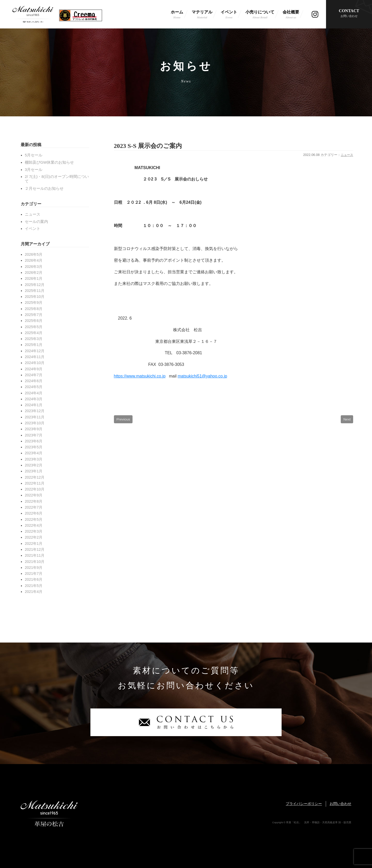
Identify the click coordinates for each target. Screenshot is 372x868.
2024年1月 (34, 405)
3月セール (34, 170)
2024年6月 (34, 381)
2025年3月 (34, 339)
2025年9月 (34, 303)
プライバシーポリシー (304, 804)
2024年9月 (34, 369)
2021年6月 (34, 579)
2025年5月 (34, 327)
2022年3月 (34, 531)
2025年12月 (35, 285)
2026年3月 (34, 267)
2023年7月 (34, 435)
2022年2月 (34, 537)
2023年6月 (34, 441)
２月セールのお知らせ (44, 188)
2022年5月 (34, 519)
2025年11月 (35, 291)
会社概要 (291, 15)
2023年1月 (34, 471)
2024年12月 (35, 351)
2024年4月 (34, 393)
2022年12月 (35, 477)
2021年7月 (34, 573)
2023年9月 (34, 429)
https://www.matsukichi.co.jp (140, 377)
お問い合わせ (340, 804)
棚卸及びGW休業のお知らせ (49, 162)
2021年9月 (34, 568)
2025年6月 (34, 321)
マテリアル (202, 15)
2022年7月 (34, 507)
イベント (229, 15)
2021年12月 (35, 549)
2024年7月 (34, 375)
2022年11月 (35, 483)
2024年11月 (35, 357)
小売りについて (260, 15)
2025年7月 (34, 315)
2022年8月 (34, 501)
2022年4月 (34, 525)
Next (347, 420)
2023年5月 (34, 447)
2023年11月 (35, 417)
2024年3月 (34, 399)
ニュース (346, 156)
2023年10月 (35, 423)
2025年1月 (34, 345)
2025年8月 (34, 309)
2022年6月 (34, 513)
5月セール (34, 155)
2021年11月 (35, 555)
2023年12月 (35, 411)
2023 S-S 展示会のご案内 (151, 146)
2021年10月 (35, 562)
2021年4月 (34, 592)
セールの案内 (36, 222)
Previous (123, 420)
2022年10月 (35, 489)
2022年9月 (34, 495)
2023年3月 (34, 459)
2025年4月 (34, 333)
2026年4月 (34, 260)
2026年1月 (34, 278)
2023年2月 (34, 465)
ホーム (177, 15)
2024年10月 (35, 363)
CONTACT (349, 13)
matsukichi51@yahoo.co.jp (202, 377)
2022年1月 (34, 544)
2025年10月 (35, 297)
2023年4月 (34, 453)
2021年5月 (34, 586)
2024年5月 (34, 387)
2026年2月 (34, 273)
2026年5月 (34, 254)
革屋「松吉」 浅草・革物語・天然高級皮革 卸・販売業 (33, 14)
